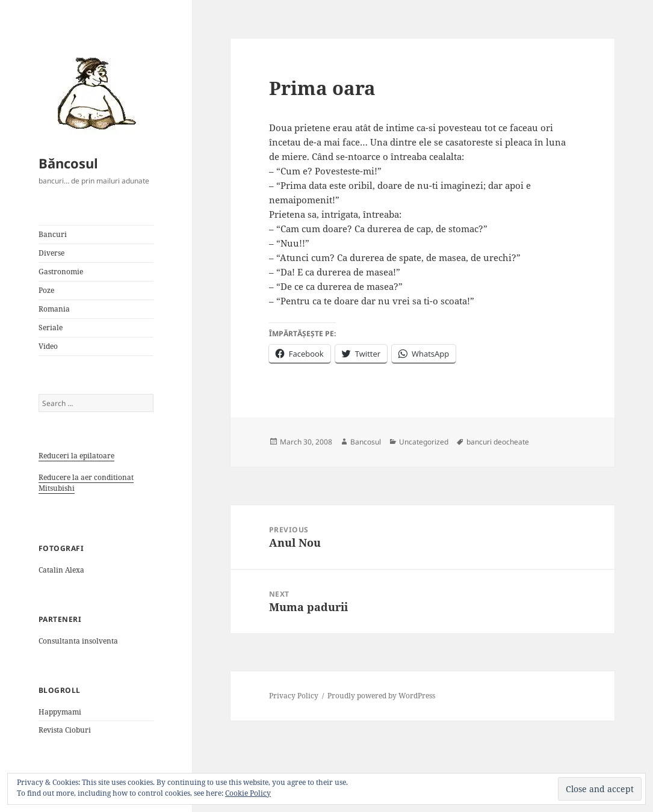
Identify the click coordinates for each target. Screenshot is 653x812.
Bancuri (53, 234)
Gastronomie (61, 272)
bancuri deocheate (498, 442)
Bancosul (366, 442)
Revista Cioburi (65, 730)
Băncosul (68, 163)
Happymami (60, 712)
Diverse (51, 253)
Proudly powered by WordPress (381, 696)
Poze (46, 290)
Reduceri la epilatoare (76, 456)
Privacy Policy (294, 696)
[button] (93, 93)
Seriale (51, 328)
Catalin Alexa (61, 570)
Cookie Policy (248, 793)
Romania (54, 309)
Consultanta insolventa (78, 641)
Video (48, 346)
